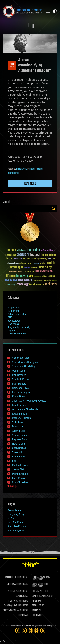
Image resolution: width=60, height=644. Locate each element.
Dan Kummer (19, 405)
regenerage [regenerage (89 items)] (11, 280)
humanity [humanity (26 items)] (27, 268)
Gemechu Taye (20, 388)
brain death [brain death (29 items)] (27, 259)
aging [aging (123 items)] (10, 250)
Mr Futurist (13, 518)
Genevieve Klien (21, 358)
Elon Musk (13, 324)
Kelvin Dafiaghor (21, 392)
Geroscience (14, 510)
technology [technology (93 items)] (22, 284)
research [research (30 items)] (37, 280)
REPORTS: (36, 601)
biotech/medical (36, 169)
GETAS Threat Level (30, 565)
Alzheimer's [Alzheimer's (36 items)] (22, 251)
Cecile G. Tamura (21, 418)
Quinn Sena (18, 371)
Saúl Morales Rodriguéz (25, 362)
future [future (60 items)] (30, 263)
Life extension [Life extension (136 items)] (44, 271)
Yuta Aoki (17, 422)
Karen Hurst (19, 396)
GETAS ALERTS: (38, 584)
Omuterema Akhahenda (25, 409)
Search (53, 208)
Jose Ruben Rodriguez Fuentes (29, 401)
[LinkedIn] (30, 630)
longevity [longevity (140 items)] (22, 276)
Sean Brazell (19, 448)
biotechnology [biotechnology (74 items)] (49, 255)
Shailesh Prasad (21, 379)
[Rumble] (43, 630)
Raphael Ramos (21, 439)
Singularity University (19, 327)
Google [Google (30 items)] (42, 264)
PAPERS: (35, 611)
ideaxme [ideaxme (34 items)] (34, 268)
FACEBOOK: (10, 577)
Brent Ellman (19, 457)
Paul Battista (19, 384)
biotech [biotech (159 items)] (35, 255)
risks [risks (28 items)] (42, 280)
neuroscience (13, 173)
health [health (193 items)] (50, 263)
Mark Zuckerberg (17, 334)
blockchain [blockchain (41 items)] (18, 259)
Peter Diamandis (17, 314)
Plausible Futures (17, 526)
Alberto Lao (18, 431)
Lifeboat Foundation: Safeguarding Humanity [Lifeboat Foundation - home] (22, 11)
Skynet (11, 331)
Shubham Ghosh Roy (24, 366)
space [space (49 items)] (54, 280)
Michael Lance (20, 465)
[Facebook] (18, 630)
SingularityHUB (16, 531)
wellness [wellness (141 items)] (51, 284)
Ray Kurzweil (14, 321)
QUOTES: (35, 615)
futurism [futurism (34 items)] (37, 264)
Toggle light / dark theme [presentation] (55, 11)
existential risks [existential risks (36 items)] (13, 264)
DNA (10, 317)
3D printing (13, 308)
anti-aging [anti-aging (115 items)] (33, 250)
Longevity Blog (16, 514)
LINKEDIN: (11, 584)
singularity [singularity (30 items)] (48, 280)
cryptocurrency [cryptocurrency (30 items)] (42, 259)
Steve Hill (17, 452)
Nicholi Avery (22, 169)
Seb (14, 461)
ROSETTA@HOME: (10, 611)
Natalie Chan (19, 444)
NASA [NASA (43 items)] (31, 276)
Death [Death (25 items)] (54, 259)
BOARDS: (35, 596)
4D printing (13, 311)
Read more (30, 184)
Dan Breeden (19, 375)
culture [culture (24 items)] (50, 259)
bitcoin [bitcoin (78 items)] (9, 259)
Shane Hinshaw (21, 435)
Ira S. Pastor (19, 478)
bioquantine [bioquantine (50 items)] (11, 255)
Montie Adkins (20, 474)
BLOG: (34, 591)
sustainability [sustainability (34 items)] (10, 285)
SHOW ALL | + (12, 487)
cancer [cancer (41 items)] (34, 259)
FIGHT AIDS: (13, 601)
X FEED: (11, 591)
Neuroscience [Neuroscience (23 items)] (37, 277)
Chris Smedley (20, 482)
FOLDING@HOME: (11, 606)
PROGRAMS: (37, 606)
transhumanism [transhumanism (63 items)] (37, 284)
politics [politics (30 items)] (44, 276)
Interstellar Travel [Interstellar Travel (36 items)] (15, 272)
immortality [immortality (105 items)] (45, 267)
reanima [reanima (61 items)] (51, 276)
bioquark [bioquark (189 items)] (23, 255)
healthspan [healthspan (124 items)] (17, 267)
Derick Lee (18, 426)
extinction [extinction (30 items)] (23, 264)
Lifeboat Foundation (23, 626)
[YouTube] (37, 630)
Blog (30, 26)
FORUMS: (22, 615)
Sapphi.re (53, 626)
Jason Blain (19, 469)
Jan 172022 (12, 65)
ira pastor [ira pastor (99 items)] (28, 272)
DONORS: (19, 596)
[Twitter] (24, 630)
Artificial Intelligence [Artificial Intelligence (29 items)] (48, 251)
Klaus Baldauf (20, 414)
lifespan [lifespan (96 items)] (11, 276)
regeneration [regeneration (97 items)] (26, 280)
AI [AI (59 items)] (16, 250)
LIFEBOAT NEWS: (39, 577)
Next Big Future (16, 522)
